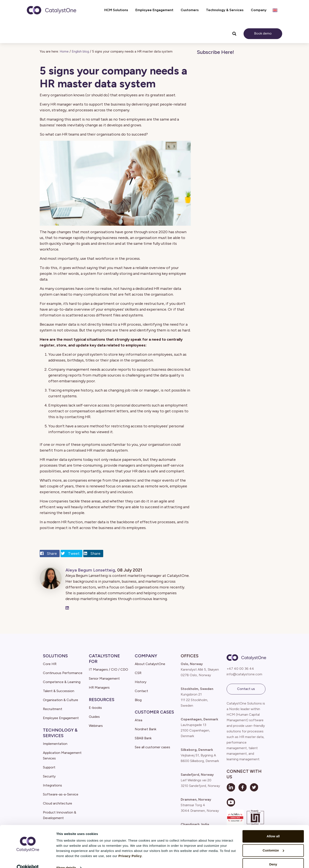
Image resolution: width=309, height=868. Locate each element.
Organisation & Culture (61, 700)
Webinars (96, 726)
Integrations (52, 785)
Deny (273, 856)
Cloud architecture (58, 803)
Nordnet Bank (145, 729)
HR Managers (99, 687)
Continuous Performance (63, 673)
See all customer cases (152, 747)
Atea (139, 720)
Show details (66, 860)
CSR (138, 673)
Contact (141, 691)
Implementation (55, 744)
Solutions (55, 656)
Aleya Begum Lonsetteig (90, 570)
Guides (94, 717)
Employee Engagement (61, 718)
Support (49, 767)
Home (64, 51)
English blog (80, 51)
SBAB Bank (143, 738)
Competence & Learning (62, 682)
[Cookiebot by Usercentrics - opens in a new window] (28, 860)
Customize (273, 842)
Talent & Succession (59, 691)
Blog (138, 700)
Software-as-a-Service (61, 794)
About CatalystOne (150, 664)
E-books (95, 708)
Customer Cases (154, 712)
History (141, 682)
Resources (102, 700)
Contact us (246, 689)
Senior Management (104, 678)
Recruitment (53, 709)
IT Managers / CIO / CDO (108, 669)
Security (49, 776)
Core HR (50, 664)
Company (146, 656)
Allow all (273, 828)
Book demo (263, 33)
